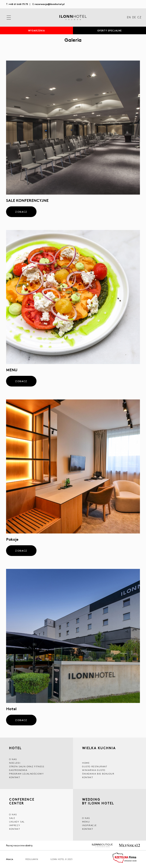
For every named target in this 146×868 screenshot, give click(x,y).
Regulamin (32, 859)
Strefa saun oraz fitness (27, 766)
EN (129, 18)
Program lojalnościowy (27, 774)
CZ (139, 18)
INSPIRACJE (89, 825)
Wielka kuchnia (99, 748)
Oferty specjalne (109, 30)
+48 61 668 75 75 (18, 4)
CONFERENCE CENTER (22, 801)
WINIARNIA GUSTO (94, 770)
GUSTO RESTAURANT (95, 766)
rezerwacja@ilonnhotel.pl (50, 4)
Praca (10, 859)
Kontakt (15, 777)
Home (86, 763)
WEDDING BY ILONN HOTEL (98, 802)
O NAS (13, 759)
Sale (12, 818)
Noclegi (15, 763)
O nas (86, 818)
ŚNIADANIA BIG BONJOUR (98, 774)
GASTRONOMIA (18, 770)
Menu (86, 822)
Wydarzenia (36, 30)
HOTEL (15, 748)
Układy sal (17, 822)
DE (134, 18)
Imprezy (15, 825)
